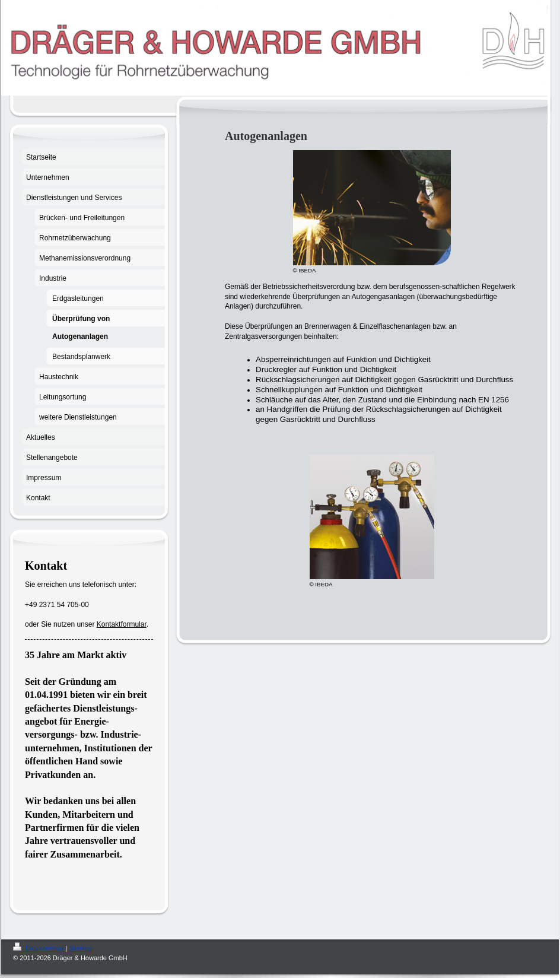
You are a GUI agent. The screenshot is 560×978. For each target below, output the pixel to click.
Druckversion (39, 948)
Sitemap (81, 948)
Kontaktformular (122, 624)
